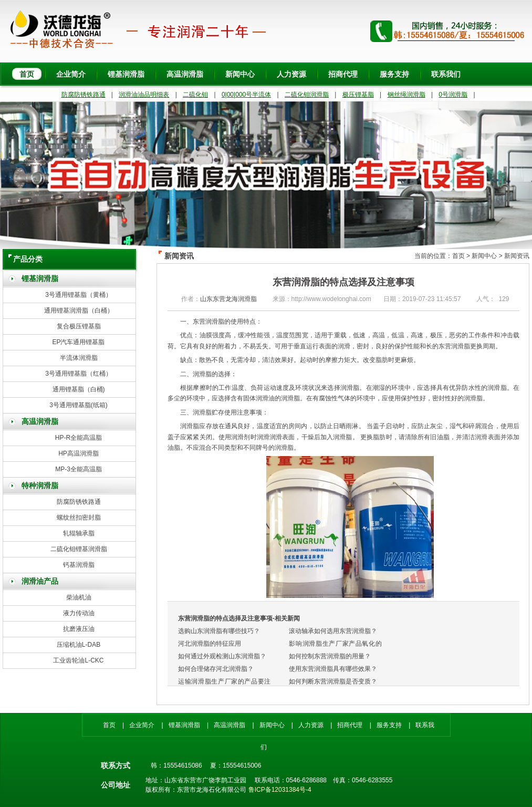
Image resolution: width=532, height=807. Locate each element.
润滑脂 (202, 412)
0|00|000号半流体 (246, 95)
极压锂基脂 (358, 95)
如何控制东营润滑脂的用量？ (330, 656)
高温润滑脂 (185, 74)
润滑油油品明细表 (144, 95)
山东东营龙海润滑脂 (228, 299)
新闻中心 (240, 74)
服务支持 (394, 74)
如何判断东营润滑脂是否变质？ (333, 681)
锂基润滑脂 (126, 74)
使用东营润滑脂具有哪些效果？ (333, 669)
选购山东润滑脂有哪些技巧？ (219, 631)
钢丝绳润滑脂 (406, 95)
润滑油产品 (40, 581)
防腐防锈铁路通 (84, 95)
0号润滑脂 (453, 95)
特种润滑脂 (40, 486)
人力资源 (291, 74)
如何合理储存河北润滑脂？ (216, 669)
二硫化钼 (195, 95)
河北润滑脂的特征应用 (210, 644)
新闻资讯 (517, 256)
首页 (27, 74)
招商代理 (343, 74)
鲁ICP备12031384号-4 (280, 790)
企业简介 (71, 74)
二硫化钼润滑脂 (307, 95)
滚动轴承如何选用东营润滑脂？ (333, 631)
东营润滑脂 (208, 322)
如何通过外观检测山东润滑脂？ (222, 656)
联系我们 (446, 74)
